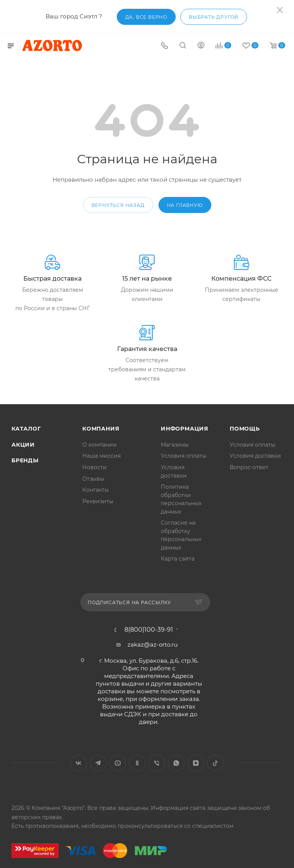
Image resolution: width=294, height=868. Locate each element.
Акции (23, 445)
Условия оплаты (184, 456)
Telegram (98, 763)
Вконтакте (79, 763)
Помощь (245, 429)
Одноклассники (137, 763)
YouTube (118, 763)
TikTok (215, 763)
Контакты (96, 490)
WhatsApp (176, 763)
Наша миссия (101, 456)
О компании (100, 445)
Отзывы (93, 479)
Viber (157, 763)
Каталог (26, 429)
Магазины (175, 445)
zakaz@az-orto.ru (153, 644)
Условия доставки (255, 456)
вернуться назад (118, 205)
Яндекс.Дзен (196, 763)
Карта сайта (178, 559)
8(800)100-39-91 (149, 630)
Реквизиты (98, 501)
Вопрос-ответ (249, 467)
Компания (101, 429)
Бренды (25, 460)
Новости (95, 467)
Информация (185, 429)
